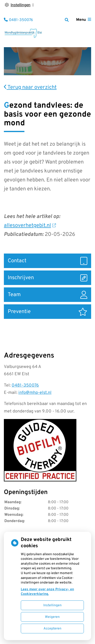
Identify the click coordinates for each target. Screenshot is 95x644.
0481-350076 (25, 386)
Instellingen (52, 605)
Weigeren (52, 617)
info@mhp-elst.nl (35, 393)
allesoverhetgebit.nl (30, 226)
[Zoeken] (67, 20)
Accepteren (52, 629)
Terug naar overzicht (30, 87)
